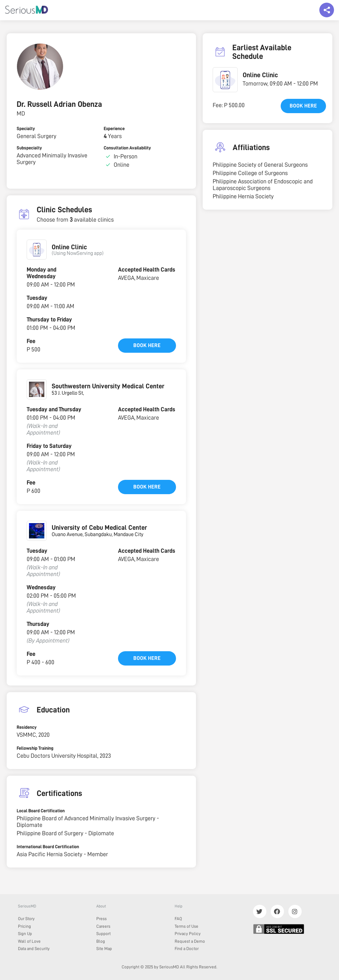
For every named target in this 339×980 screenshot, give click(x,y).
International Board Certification (48, 847)
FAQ (178, 919)
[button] (37, 250)
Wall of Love (29, 941)
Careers (103, 926)
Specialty (26, 128)
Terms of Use (186, 926)
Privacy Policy (188, 934)
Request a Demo (190, 941)
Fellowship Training (35, 748)
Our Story (26, 919)
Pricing (24, 926)
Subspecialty (29, 148)
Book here (147, 345)
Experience (114, 128)
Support (103, 934)
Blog (101, 941)
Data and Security (34, 949)
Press (101, 919)
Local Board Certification (41, 811)
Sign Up (25, 934)
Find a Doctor (187, 949)
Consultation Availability (127, 148)
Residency (27, 727)
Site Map (104, 949)
